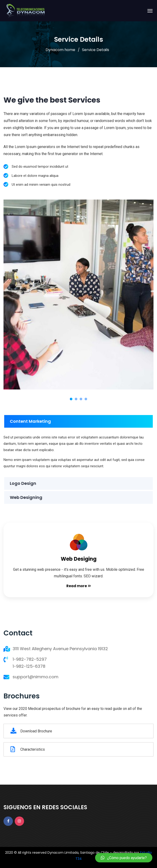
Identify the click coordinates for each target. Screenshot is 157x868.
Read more (79, 586)
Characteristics (28, 749)
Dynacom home (60, 50)
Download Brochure (31, 731)
